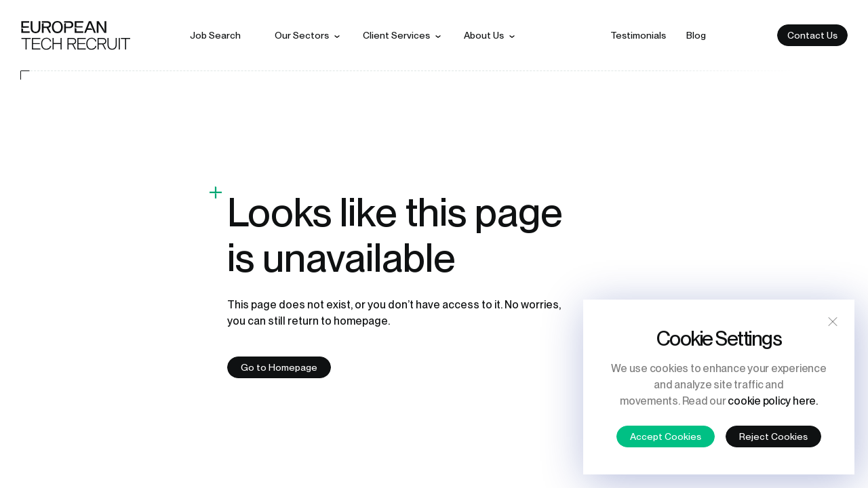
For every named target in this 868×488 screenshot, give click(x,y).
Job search (215, 35)
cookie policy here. (772, 401)
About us (484, 35)
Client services (396, 35)
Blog (696, 35)
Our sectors (302, 35)
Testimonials (638, 35)
